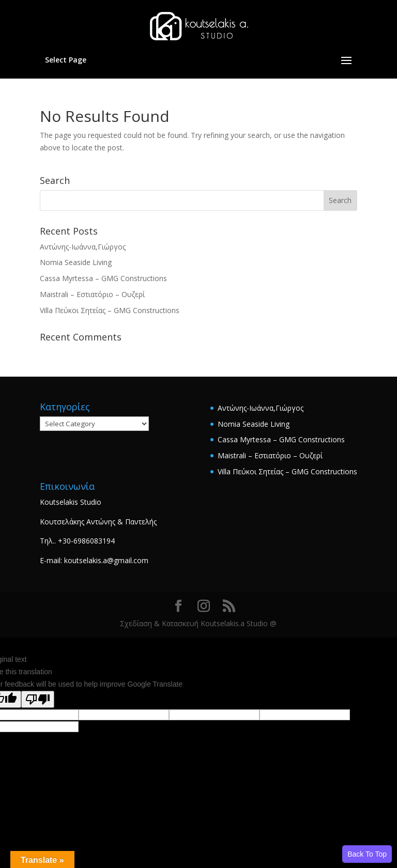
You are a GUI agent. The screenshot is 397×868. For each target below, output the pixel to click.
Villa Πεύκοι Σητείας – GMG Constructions (110, 310)
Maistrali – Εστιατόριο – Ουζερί (92, 294)
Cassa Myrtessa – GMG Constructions (103, 278)
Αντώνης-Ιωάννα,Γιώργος (83, 247)
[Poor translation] (38, 699)
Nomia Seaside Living (76, 262)
